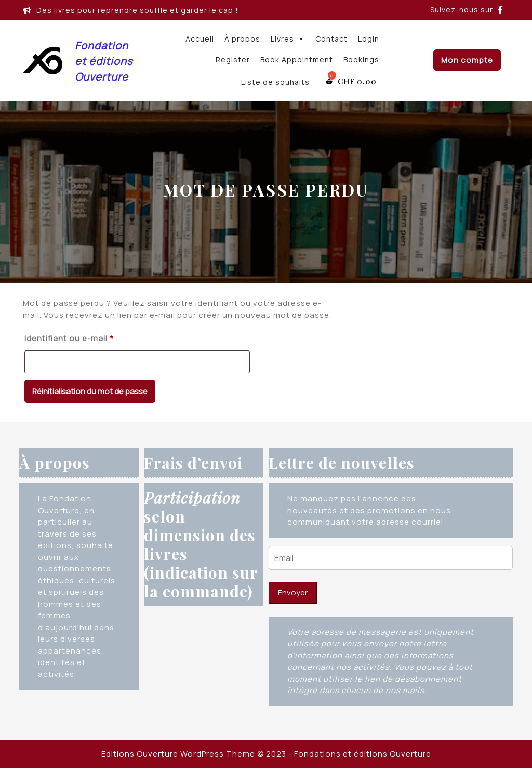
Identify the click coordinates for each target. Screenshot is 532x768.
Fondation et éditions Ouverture (104, 61)
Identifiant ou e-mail (92, 337)
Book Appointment (297, 60)
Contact (331, 39)
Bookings (361, 60)
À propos (242, 39)
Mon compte (467, 60)
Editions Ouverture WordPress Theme (178, 754)
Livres (288, 39)
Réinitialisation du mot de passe (90, 391)
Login (369, 39)
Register (233, 60)
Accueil (200, 39)
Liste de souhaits (275, 82)
